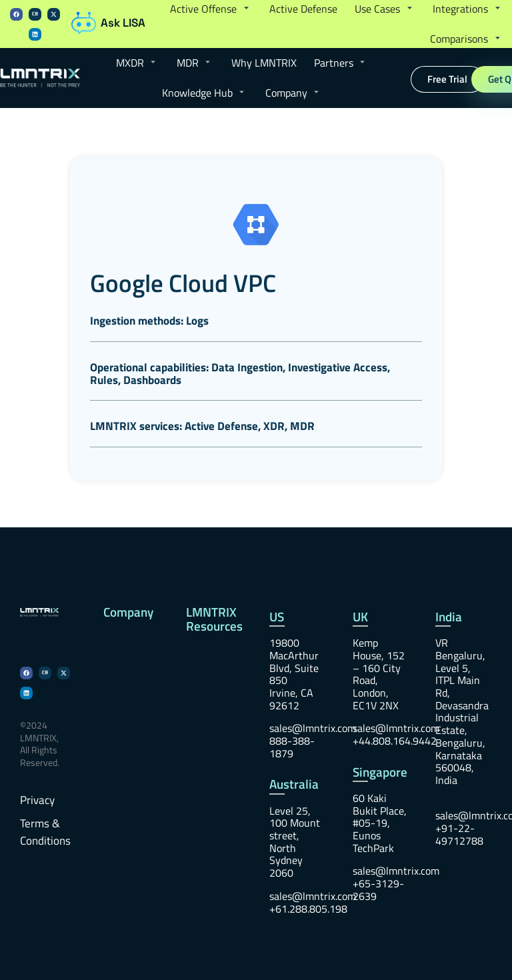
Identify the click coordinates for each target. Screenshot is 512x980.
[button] (211, 9)
